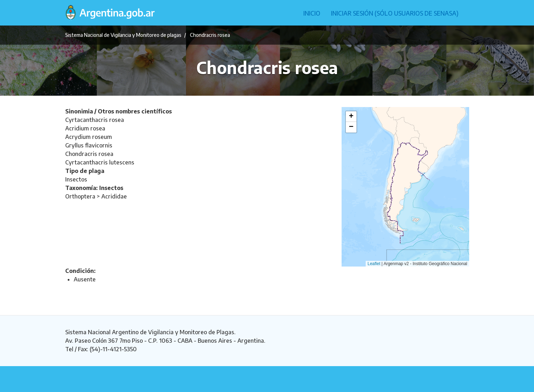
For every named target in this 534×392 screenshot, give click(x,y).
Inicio (312, 13)
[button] (351, 117)
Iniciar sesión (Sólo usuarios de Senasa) (395, 13)
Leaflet (374, 264)
